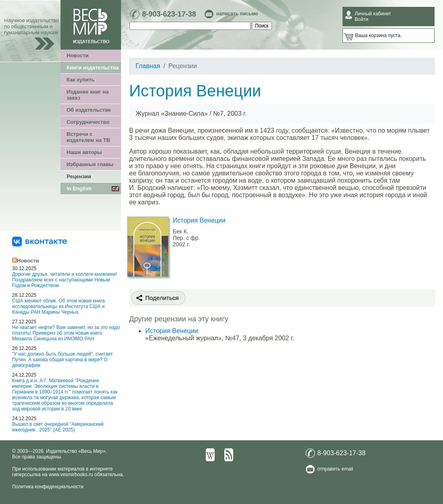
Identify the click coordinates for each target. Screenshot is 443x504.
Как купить (80, 80)
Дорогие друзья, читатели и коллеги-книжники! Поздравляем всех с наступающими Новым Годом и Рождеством (65, 280)
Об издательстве (89, 110)
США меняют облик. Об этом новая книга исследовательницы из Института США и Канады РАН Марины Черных (59, 306)
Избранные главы (90, 164)
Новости (78, 55)
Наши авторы (84, 152)
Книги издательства (93, 68)
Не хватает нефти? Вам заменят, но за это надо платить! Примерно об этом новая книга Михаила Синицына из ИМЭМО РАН (66, 333)
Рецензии (79, 176)
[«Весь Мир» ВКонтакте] (40, 241)
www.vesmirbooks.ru (71, 475)
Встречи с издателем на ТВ (88, 137)
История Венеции (199, 220)
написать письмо (237, 14)
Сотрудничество (88, 122)
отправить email (335, 469)
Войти (362, 19)
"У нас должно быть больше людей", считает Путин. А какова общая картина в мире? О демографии (62, 360)
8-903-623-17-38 (169, 14)
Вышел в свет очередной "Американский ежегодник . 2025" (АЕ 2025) (58, 427)
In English (79, 188)
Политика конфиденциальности (48, 487)
